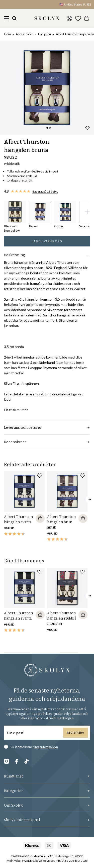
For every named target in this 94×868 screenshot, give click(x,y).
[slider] (47, 88)
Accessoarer (24, 34)
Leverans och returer (47, 428)
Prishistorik (12, 164)
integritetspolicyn (46, 747)
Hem (7, 34)
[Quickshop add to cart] (40, 518)
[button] (35, 4)
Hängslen (44, 34)
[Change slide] (47, 128)
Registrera (75, 732)
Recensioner (47, 442)
